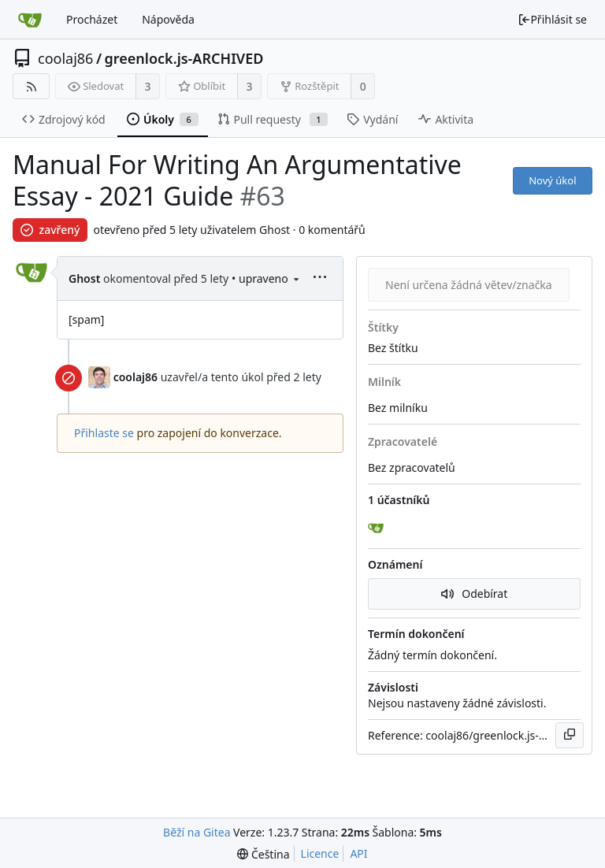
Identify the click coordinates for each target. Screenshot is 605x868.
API (358, 853)
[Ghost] (377, 529)
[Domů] (30, 20)
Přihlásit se (552, 19)
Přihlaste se (104, 433)
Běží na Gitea (197, 832)
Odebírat (475, 594)
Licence (320, 853)
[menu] (296, 279)
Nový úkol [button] (552, 180)
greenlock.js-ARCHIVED (184, 58)
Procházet (92, 19)
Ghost (84, 278)
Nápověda (168, 19)
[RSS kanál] (31, 86)
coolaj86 (65, 58)
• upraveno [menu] (267, 278)
